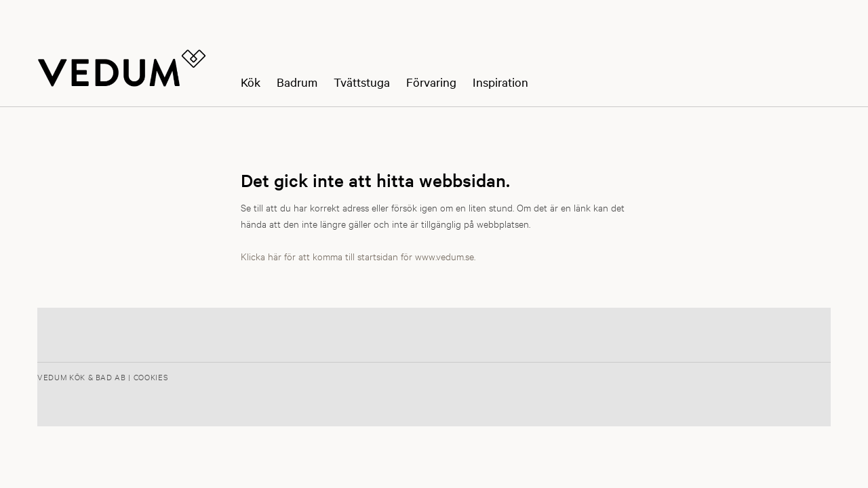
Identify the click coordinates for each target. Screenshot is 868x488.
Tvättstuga (362, 82)
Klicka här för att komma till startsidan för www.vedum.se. (358, 256)
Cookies (151, 377)
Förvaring (431, 82)
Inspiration (500, 82)
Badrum (297, 82)
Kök (251, 82)
